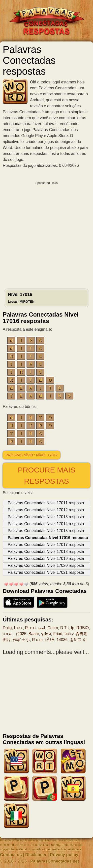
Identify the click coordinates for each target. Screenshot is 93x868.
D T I (64, 628)
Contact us (11, 855)
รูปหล (46, 634)
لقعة (41, 628)
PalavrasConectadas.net (55, 861)
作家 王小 (21, 640)
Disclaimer (36, 855)
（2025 (20, 634)
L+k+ (18, 628)
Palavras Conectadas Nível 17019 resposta (46, 559)
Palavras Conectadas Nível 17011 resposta (46, 503)
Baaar (34, 634)
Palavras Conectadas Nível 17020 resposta (46, 565)
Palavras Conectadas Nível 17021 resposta (46, 572)
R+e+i (30, 628)
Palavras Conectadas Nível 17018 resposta (46, 552)
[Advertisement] (46, 234)
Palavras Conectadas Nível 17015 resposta (46, 531)
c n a (7, 634)
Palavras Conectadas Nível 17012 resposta (46, 510)
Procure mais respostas (47, 475)
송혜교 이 (78, 640)
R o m (37, 640)
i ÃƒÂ (50, 640)
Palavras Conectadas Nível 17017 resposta (46, 545)
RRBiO (83, 628)
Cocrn (53, 628)
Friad (58, 634)
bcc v (69, 634)
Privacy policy (64, 855)
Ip (73, 628)
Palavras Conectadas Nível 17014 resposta (46, 524)
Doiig (7, 628)
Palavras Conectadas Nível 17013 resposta (46, 517)
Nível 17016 (21, 298)
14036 (62, 640)
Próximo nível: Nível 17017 (31, 455)
